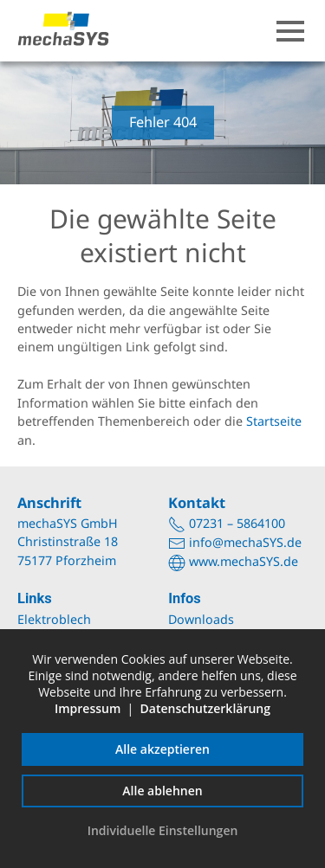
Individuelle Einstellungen (163, 830)
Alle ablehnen (162, 791)
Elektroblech (54, 619)
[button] (290, 31)
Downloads (201, 619)
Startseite (274, 421)
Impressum (88, 708)
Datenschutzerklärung (205, 708)
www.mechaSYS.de (244, 561)
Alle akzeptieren (162, 749)
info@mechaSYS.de (245, 542)
